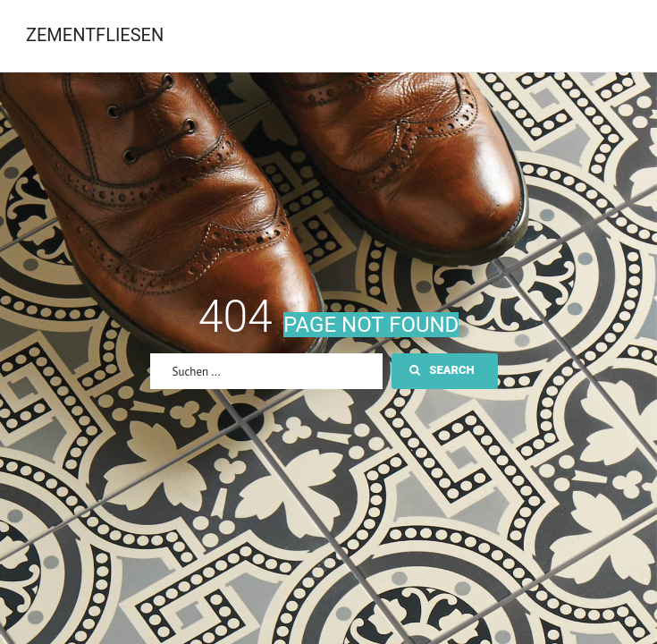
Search (442, 370)
